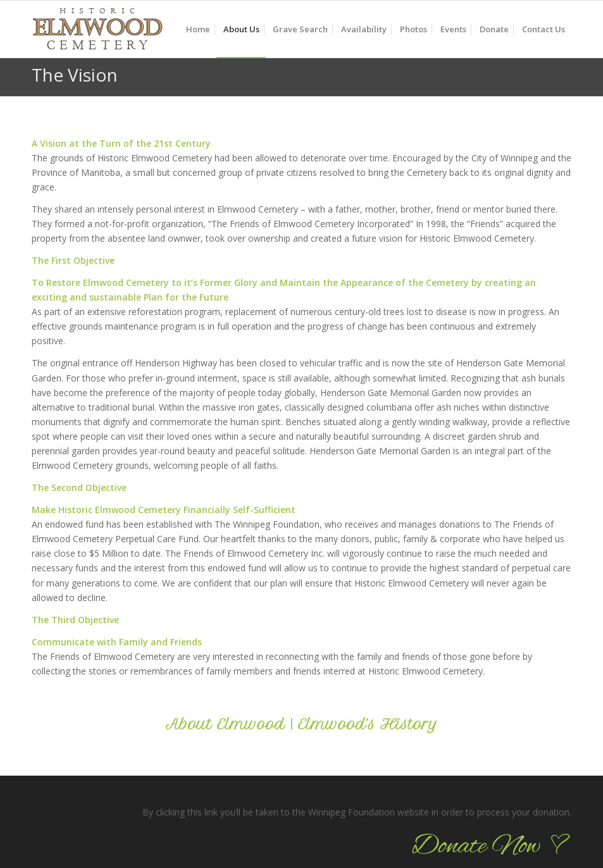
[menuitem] (198, 29)
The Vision (75, 75)
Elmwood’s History (368, 724)
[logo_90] (97, 35)
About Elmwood (225, 724)
